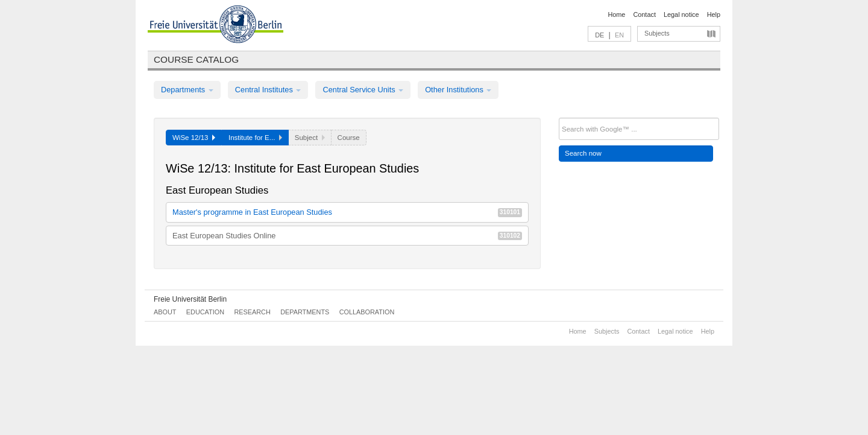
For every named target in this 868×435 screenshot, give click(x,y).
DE (599, 35)
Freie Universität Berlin (190, 299)
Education (205, 312)
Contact (644, 14)
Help (714, 14)
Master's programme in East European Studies (347, 212)
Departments (187, 90)
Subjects (657, 33)
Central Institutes (268, 90)
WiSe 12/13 (194, 138)
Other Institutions (458, 90)
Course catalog (196, 59)
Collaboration (367, 312)
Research (252, 312)
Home (616, 14)
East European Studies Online (347, 236)
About (165, 312)
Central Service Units (363, 90)
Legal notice (681, 14)
